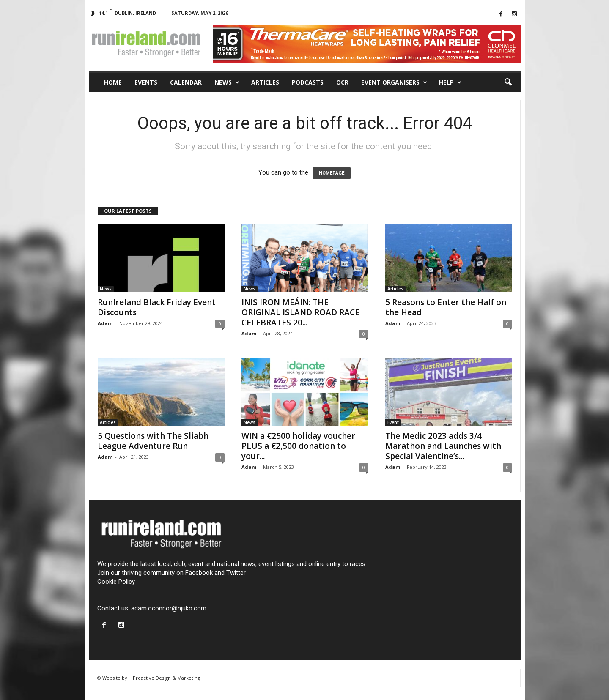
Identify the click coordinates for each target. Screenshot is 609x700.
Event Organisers (394, 82)
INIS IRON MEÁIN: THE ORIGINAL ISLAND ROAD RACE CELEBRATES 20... (300, 312)
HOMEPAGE (332, 173)
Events (146, 82)
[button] (508, 82)
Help (450, 82)
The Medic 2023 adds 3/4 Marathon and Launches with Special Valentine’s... (443, 446)
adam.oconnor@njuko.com (169, 608)
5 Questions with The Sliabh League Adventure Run (153, 441)
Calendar (186, 82)
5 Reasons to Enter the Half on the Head (446, 307)
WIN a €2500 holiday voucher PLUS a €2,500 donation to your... (298, 446)
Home (113, 82)
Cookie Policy (116, 582)
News (227, 82)
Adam (105, 323)
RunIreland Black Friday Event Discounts (157, 307)
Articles (265, 82)
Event (393, 422)
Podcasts (308, 82)
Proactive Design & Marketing (166, 678)
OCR (342, 82)
